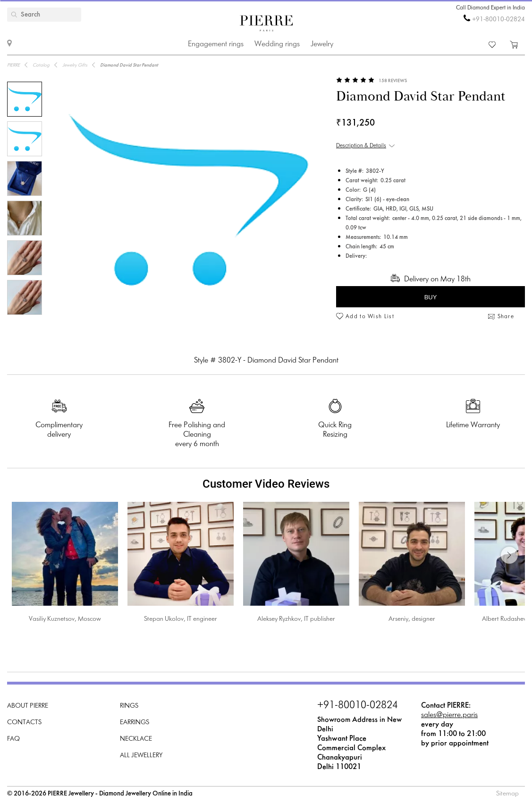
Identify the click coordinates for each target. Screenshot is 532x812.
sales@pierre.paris (449, 715)
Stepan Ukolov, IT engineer (181, 619)
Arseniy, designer (412, 619)
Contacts (24, 723)
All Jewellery (141, 756)
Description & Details (361, 146)
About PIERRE (28, 706)
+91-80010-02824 (498, 20)
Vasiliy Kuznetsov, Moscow (65, 619)
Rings (129, 706)
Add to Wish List (370, 317)
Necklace (136, 739)
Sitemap (507, 794)
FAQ (13, 739)
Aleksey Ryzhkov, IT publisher (296, 619)
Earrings (135, 723)
